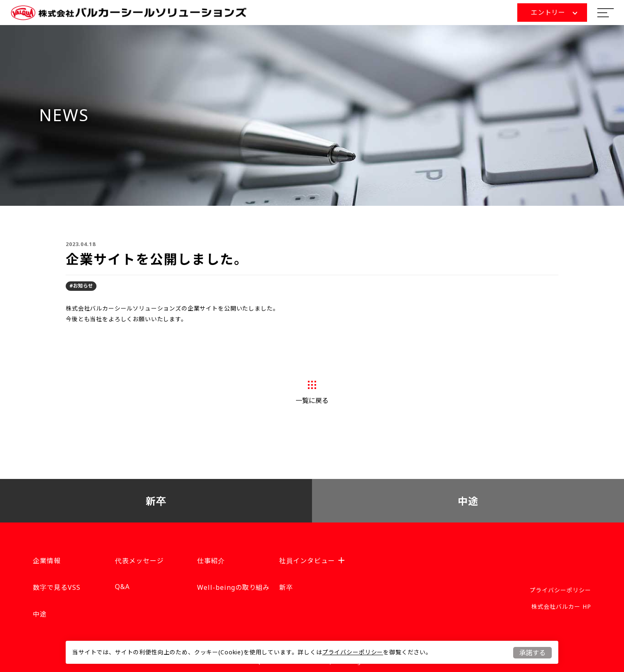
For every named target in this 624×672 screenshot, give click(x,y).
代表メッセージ (139, 561)
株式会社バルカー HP (561, 606)
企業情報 (47, 561)
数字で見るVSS (57, 587)
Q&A (122, 587)
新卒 (156, 501)
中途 (468, 501)
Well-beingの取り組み (233, 587)
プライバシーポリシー (353, 652)
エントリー (554, 12)
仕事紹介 (211, 561)
